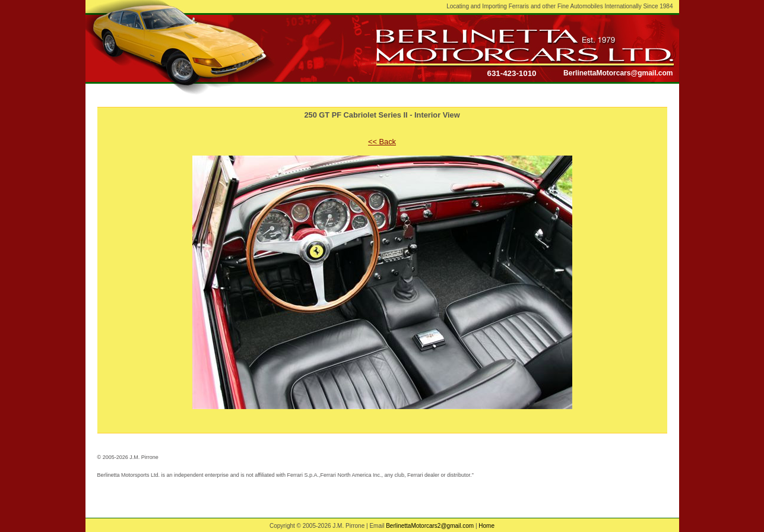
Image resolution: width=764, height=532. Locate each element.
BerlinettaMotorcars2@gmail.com (430, 526)
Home (486, 526)
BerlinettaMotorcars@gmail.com (618, 73)
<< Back (382, 142)
